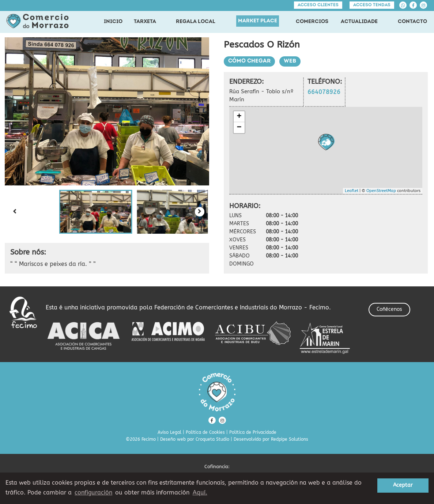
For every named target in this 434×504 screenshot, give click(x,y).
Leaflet (352, 191)
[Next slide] (200, 212)
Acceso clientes (318, 5)
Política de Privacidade (253, 432)
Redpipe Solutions (290, 439)
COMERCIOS (312, 22)
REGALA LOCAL (196, 22)
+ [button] (239, 117)
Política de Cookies (205, 432)
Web (290, 61)
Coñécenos (389, 309)
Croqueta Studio (212, 439)
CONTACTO (412, 22)
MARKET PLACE (258, 21)
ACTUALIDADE (359, 22)
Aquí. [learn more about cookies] (200, 492)
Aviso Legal (169, 432)
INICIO (113, 22)
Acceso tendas (372, 5)
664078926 (324, 92)
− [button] (239, 128)
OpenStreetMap (381, 191)
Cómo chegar (249, 61)
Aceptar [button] (403, 485)
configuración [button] (93, 492)
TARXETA (145, 22)
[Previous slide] (14, 212)
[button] (96, 212)
